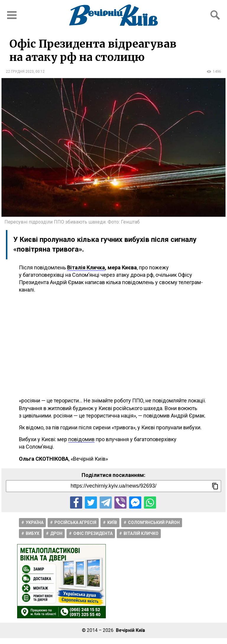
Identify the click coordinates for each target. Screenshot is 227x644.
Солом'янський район (154, 522)
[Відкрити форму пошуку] (215, 15)
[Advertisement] (113, 345)
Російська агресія (75, 522)
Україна (35, 522)
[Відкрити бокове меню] (12, 15)
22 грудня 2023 (20, 72)
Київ (112, 522)
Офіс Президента (93, 533)
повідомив (81, 439)
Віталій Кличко (141, 533)
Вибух (33, 533)
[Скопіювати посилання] (215, 486)
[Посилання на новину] (113, 486)
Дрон (56, 533)
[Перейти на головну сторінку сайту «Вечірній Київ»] (113, 15)
